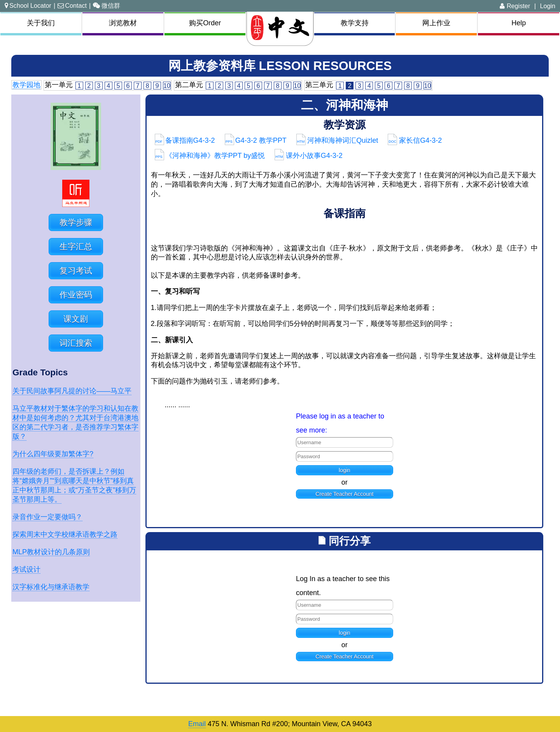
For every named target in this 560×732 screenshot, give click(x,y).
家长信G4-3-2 (415, 140)
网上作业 (436, 23)
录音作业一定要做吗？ (47, 517)
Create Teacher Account (344, 494)
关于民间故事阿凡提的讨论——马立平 (72, 391)
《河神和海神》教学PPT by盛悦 (210, 156)
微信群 (107, 5)
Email (197, 724)
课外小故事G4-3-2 (309, 156)
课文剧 (76, 319)
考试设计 (26, 569)
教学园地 (26, 85)
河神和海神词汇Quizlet (337, 140)
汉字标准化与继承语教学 (51, 587)
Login (548, 6)
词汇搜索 (76, 343)
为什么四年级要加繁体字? (53, 454)
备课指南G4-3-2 (185, 140)
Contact (72, 5)
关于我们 (41, 23)
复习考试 (76, 271)
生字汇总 (76, 246)
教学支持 (355, 23)
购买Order (205, 23)
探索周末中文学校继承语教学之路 (65, 534)
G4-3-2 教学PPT (256, 140)
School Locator (28, 5)
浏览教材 (123, 23)
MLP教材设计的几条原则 (51, 552)
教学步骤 (76, 222)
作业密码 (76, 295)
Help (519, 23)
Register (515, 6)
